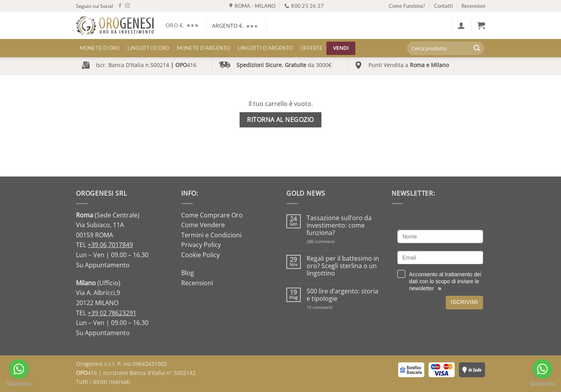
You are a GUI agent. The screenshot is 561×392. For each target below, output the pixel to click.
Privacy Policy (201, 245)
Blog (188, 273)
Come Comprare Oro (212, 215)
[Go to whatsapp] (19, 369)
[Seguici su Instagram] (127, 6)
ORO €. (183, 25)
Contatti (443, 6)
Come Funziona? (407, 6)
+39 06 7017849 (110, 245)
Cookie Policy (200, 255)
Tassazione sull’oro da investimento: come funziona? (339, 226)
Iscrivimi (464, 302)
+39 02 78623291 (112, 313)
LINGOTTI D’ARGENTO (265, 48)
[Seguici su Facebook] (120, 6)
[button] (461, 25)
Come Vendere (203, 225)
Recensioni (473, 6)
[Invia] (477, 48)
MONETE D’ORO (100, 48)
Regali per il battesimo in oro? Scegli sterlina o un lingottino (343, 266)
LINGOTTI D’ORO (148, 48)
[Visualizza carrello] (481, 25)
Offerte (312, 48)
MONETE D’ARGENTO (204, 48)
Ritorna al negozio (280, 120)
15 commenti (330, 307)
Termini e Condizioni (211, 235)
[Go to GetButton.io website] (19, 384)
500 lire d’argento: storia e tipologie (342, 295)
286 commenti (334, 241)
